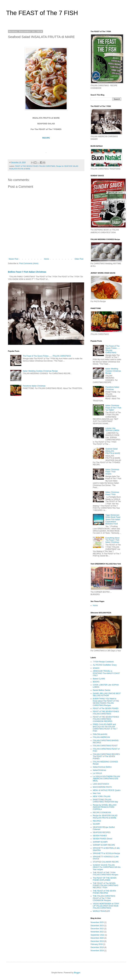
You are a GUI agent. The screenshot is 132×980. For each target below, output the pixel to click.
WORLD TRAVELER (101, 911)
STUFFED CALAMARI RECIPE (106, 862)
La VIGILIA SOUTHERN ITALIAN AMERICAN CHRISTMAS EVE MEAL (106, 779)
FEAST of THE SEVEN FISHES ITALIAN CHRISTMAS (35, 166)
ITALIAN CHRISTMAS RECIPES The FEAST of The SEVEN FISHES (106, 756)
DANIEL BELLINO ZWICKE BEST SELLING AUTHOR (107, 695)
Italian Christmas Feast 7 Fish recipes (112, 472)
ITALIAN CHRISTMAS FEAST (105, 746)
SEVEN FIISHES (100, 836)
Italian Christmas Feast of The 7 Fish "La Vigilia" (113, 408)
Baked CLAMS (99, 679)
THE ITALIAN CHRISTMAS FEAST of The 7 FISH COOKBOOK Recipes (104, 898)
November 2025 (97, 922)
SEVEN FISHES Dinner (103, 839)
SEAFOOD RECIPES (102, 832)
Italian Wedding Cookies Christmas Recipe (40, 371)
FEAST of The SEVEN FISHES (106, 708)
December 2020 (97, 938)
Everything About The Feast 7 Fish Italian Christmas (112, 540)
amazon (96, 668)
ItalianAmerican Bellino (102, 767)
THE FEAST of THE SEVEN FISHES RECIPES (104, 892)
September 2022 (97, 935)
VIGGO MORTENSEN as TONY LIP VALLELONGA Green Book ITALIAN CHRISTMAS (106, 906)
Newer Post (14, 259)
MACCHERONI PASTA (102, 787)
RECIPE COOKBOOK (102, 813)
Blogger (77, 973)
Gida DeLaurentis (100, 734)
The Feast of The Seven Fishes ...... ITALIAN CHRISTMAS (47, 356)
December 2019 (97, 941)
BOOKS (96, 682)
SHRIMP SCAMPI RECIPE (104, 845)
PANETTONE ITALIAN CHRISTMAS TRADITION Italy (105, 801)
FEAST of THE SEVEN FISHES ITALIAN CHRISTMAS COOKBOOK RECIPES (106, 719)
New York (97, 793)
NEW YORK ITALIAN (102, 796)
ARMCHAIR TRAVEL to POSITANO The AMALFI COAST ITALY (106, 673)
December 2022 (97, 929)
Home (47, 259)
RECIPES (97, 821)
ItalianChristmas (99, 770)
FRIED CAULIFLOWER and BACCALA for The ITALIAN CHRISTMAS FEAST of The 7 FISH (105, 728)
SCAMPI (96, 824)
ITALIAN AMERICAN (101, 737)
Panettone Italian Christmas (34, 386)
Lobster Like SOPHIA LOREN (112, 429)
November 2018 (97, 951)
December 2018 (97, 947)
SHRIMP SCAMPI (100, 842)
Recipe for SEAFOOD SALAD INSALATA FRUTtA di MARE (105, 817)
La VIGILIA (97, 773)
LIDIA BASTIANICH (101, 784)
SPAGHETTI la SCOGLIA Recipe (106, 853)
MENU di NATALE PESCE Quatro (107, 790)
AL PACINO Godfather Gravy (105, 665)
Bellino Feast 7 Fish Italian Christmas (27, 272)
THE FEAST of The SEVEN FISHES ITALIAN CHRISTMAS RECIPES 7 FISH (106, 886)
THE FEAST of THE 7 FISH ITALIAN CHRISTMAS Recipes (106, 874)
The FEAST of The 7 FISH (42, 13)
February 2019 (97, 944)
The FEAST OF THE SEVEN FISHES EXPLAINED (105, 879)
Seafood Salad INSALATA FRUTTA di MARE (113, 451)
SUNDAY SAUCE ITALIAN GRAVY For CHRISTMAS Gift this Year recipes (107, 867)
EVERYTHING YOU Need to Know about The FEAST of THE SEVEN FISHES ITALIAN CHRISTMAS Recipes (106, 702)
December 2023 (97, 926)
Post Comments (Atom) (29, 263)
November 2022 (97, 932)
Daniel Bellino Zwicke (102, 690)
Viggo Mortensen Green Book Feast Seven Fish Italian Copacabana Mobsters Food (113, 519)
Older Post (79, 259)
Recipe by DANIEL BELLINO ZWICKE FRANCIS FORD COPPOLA (105, 807)
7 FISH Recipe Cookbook (103, 662)
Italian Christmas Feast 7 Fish (112, 493)
